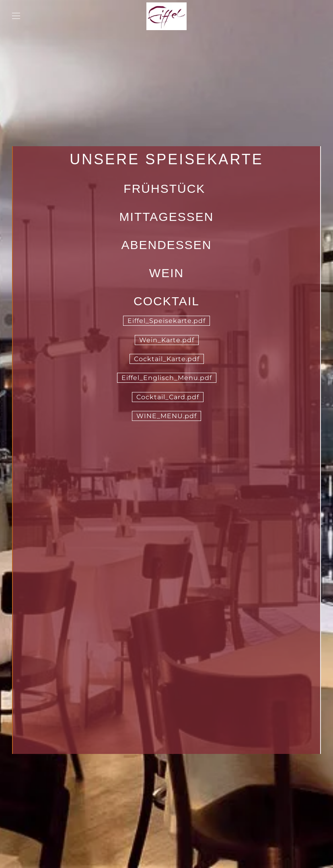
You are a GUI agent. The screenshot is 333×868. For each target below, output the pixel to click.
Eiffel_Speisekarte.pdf (166, 321)
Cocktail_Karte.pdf (167, 359)
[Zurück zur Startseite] (166, 16)
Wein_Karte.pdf (167, 340)
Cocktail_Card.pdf (168, 397)
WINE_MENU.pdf (166, 416)
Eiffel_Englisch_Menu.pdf (167, 378)
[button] (16, 16)
